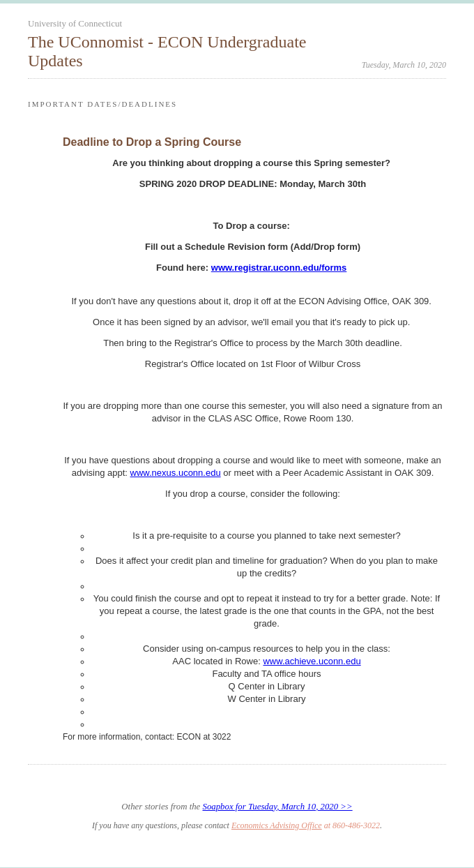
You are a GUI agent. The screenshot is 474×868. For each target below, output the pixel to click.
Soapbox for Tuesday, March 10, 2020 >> (277, 807)
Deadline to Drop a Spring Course (152, 142)
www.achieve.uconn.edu (312, 661)
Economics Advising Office (277, 825)
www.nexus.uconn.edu (176, 473)
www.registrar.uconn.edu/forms (279, 268)
